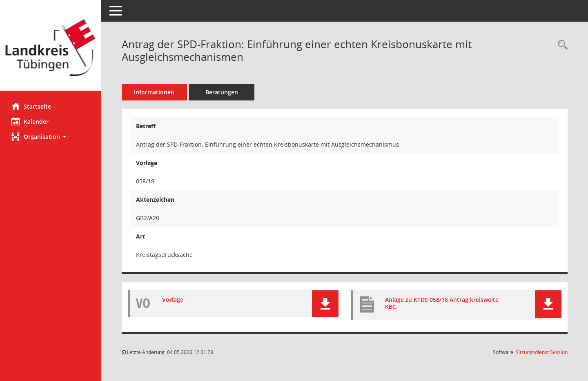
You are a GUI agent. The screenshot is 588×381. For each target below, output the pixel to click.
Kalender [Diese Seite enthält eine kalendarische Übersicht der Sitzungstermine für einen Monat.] (31, 121)
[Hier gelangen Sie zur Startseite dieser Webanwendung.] (51, 48)
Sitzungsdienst (542, 352)
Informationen (155, 92)
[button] (51, 137)
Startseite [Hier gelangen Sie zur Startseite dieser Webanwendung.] (32, 106)
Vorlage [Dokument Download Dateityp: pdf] (174, 300)
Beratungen (223, 92)
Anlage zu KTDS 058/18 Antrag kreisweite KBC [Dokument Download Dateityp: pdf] (442, 303)
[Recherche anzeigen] (561, 45)
